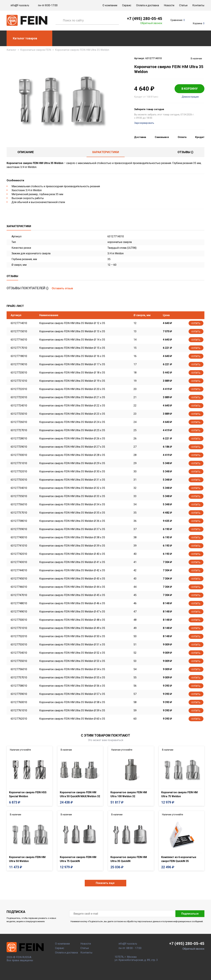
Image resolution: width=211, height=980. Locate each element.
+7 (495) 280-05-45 (145, 19)
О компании (110, 5)
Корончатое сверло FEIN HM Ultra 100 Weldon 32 (129, 794)
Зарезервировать (144, 123)
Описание (26, 152)
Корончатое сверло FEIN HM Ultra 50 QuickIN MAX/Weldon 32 (80, 794)
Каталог (11, 50)
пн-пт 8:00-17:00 (48, 5)
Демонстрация (190, 97)
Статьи (183, 5)
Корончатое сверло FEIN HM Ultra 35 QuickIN (129, 859)
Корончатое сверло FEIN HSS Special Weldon (28, 794)
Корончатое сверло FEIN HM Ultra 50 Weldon (27, 859)
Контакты (198, 5)
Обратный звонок (151, 23)
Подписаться (190, 914)
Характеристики (106, 152)
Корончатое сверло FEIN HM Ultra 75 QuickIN (78, 859)
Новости (169, 5)
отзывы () (185, 152)
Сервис (127, 5)
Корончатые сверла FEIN (36, 50)
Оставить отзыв (62, 288)
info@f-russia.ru (20, 5)
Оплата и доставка (148, 5)
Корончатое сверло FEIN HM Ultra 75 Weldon (179, 794)
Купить (196, 323)
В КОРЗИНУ (190, 89)
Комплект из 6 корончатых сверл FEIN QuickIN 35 (179, 859)
